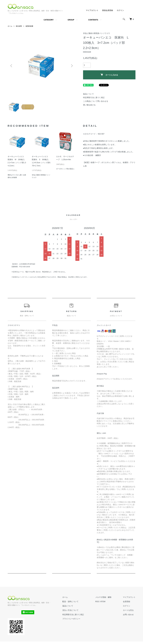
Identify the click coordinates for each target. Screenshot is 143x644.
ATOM (103, 602)
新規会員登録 (108, 10)
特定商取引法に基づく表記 (94, 97)
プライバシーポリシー (71, 619)
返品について (88, 94)
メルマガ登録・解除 (103, 597)
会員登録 (127, 602)
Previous (12, 66)
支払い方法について (70, 610)
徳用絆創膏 (29, 26)
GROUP (71, 20)
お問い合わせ (128, 615)
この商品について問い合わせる (96, 101)
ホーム (10, 26)
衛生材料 (19, 26)
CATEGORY (49, 20)
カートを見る (128, 610)
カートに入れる (109, 75)
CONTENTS (93, 20)
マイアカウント (92, 10)
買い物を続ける (89, 105)
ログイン (120, 10)
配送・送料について (70, 602)
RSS (97, 602)
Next (72, 66)
